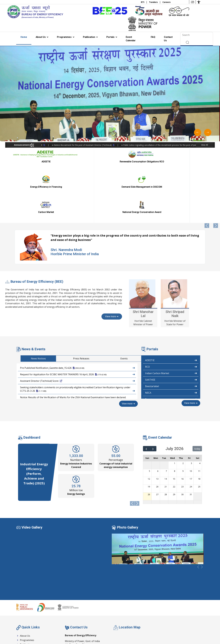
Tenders (154, 2)
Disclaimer (183, 633)
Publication (89, 37)
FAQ (153, 37)
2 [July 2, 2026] (183, 412)
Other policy (198, 633)
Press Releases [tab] (187, 308)
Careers (167, 2)
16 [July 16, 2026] (182, 428)
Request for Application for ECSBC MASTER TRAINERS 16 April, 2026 (78, 324)
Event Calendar (131, 39)
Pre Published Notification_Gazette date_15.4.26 (78, 317)
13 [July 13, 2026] (157, 428)
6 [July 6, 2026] (158, 420)
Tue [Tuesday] (164, 407)
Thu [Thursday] (181, 407)
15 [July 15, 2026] (174, 428)
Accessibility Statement (134, 633)
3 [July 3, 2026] (191, 412)
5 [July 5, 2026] (149, 420)
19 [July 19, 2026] (149, 436)
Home (24, 37)
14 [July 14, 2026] (166, 428)
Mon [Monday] (156, 407)
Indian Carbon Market (171, 322)
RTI (143, 2)
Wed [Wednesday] (172, 407)
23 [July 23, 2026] (182, 436)
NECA (171, 342)
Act (117, 633)
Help (171, 633)
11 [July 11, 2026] (199, 420)
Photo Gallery (128, 476)
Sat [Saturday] (198, 407)
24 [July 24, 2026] (191, 436)
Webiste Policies (157, 633)
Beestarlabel (171, 335)
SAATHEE (171, 329)
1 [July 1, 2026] (175, 412)
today (197, 398)
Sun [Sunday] (147, 407)
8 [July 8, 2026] (175, 420)
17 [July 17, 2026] (191, 428)
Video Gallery (32, 476)
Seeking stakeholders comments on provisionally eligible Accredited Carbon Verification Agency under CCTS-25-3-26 (78, 339)
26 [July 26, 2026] (149, 443)
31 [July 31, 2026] (191, 443)
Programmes (65, 37)
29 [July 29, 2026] (174, 443)
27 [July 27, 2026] (157, 443)
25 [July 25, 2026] (199, 436)
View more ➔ (129, 353)
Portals (111, 37)
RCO (171, 316)
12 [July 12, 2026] (149, 428)
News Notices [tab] (144, 308)
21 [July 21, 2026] (166, 436)
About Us (41, 37)
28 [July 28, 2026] (166, 443)
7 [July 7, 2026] (166, 420)
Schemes (106, 633)
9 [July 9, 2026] (183, 420)
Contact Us (168, 39)
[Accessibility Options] (199, 2)
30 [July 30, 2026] (182, 443)
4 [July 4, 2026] (200, 412)
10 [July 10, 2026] (191, 420)
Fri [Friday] (189, 407)
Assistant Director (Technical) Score (78, 330)
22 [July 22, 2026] (174, 436)
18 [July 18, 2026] (199, 428)
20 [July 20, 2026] (157, 436)
